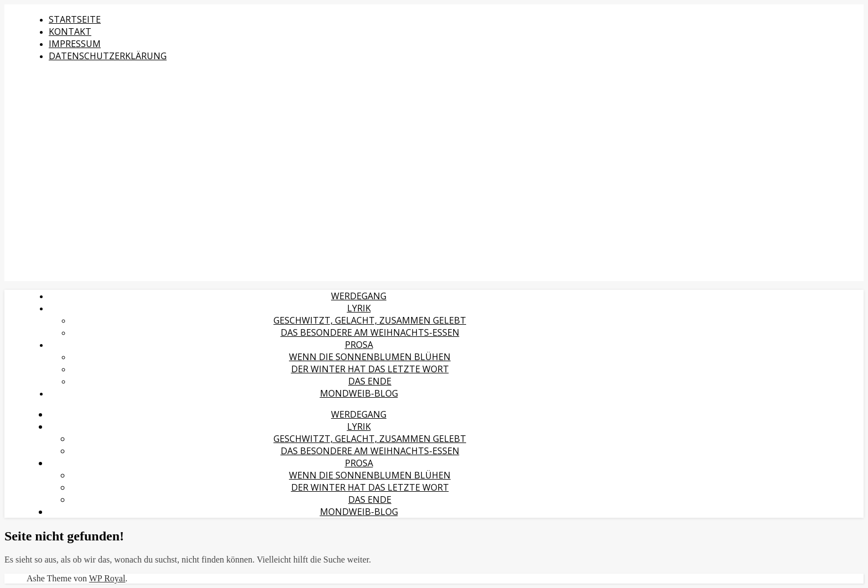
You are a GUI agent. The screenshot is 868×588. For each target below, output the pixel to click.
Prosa (359, 345)
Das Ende (370, 381)
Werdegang (359, 296)
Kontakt (70, 32)
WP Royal (107, 578)
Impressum (75, 44)
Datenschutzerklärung (108, 56)
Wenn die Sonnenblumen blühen (370, 357)
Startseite (75, 19)
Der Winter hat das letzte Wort (370, 369)
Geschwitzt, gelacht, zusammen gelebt (370, 320)
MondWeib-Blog (359, 393)
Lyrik (359, 308)
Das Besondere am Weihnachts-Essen (370, 332)
